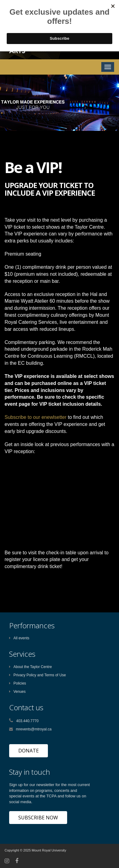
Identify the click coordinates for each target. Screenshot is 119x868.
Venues (17, 692)
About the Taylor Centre (31, 667)
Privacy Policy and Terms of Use (38, 675)
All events (19, 638)
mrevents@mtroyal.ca (34, 729)
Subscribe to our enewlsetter (36, 417)
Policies (18, 683)
